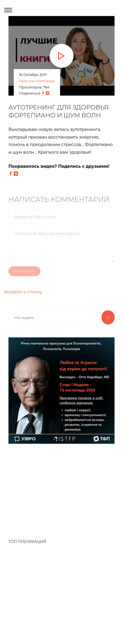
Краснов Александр (37, 81)
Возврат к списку (23, 292)
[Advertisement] (59, 489)
